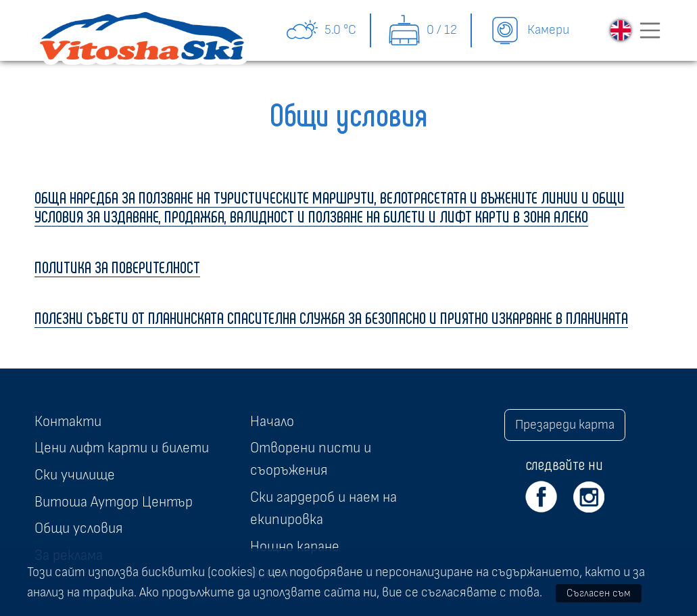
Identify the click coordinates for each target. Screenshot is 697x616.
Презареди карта (565, 425)
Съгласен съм (599, 593)
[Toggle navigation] (650, 30)
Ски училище (75, 475)
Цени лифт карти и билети (122, 448)
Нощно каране (295, 546)
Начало (272, 421)
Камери (529, 30)
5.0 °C (321, 30)
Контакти (68, 421)
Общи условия (78, 528)
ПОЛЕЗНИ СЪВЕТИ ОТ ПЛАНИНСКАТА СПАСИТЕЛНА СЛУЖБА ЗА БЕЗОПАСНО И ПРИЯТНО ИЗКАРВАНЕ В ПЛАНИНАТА (331, 317)
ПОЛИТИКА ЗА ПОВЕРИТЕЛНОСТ (117, 267)
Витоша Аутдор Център (114, 502)
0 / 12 (422, 30)
